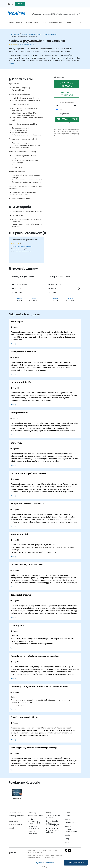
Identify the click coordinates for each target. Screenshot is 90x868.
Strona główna (14, 34)
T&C (67, 842)
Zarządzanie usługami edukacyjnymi (53, 823)
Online (61, 110)
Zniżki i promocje (14, 820)
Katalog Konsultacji (33, 833)
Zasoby (12, 828)
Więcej (12, 63)
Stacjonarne (64, 114)
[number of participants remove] (58, 106)
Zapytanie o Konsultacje (33, 827)
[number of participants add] (76, 106)
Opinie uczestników (71, 831)
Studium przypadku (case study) (34, 821)
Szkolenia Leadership (50, 34)
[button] (79, 289)
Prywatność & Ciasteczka (45, 863)
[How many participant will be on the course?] (67, 106)
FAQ (67, 839)
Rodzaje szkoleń (17, 825)
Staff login (45, 867)
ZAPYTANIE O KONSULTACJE (67, 94)
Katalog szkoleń (32, 23)
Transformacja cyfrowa (53, 817)
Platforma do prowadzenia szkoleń (53, 830)
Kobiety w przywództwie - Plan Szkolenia (25, 36)
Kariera (68, 835)
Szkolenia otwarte (15, 23)
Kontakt (20, 4)
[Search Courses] (57, 14)
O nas (79, 23)
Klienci (68, 826)
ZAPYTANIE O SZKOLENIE (67, 84)
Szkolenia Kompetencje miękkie (31, 34)
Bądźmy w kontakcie (76, 863)
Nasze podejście (35, 816)
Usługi (69, 23)
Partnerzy (70, 823)
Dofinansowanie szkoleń (52, 23)
